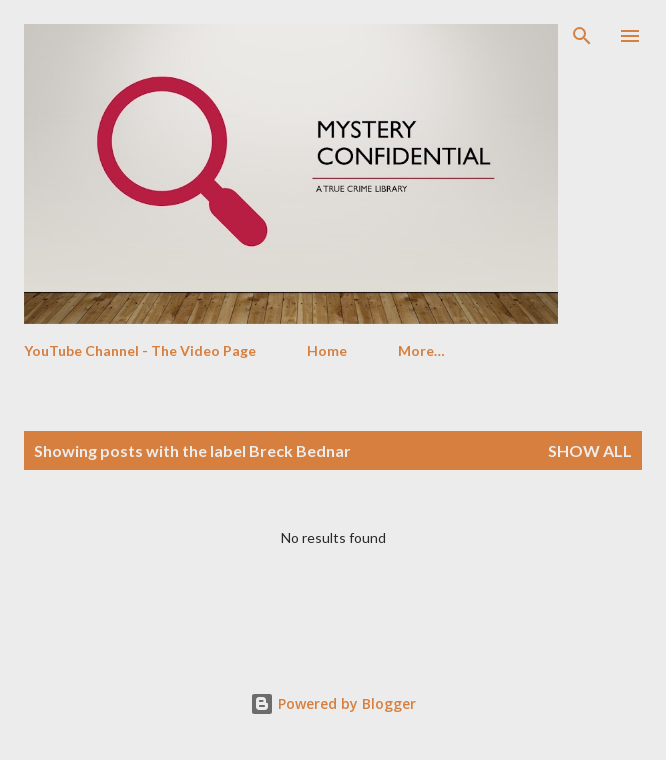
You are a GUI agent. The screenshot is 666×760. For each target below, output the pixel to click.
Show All (590, 450)
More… (421, 350)
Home (327, 350)
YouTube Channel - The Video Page (140, 350)
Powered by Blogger (333, 703)
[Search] (582, 36)
